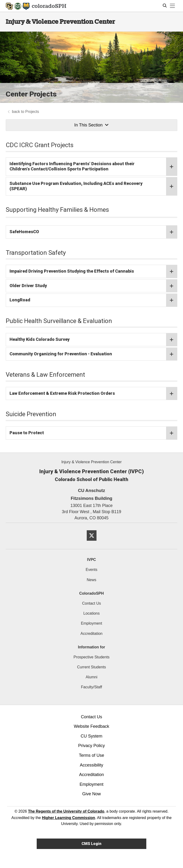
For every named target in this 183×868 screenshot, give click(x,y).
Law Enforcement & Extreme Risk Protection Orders (93, 394)
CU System (91, 736)
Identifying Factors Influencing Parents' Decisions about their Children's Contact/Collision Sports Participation (93, 166)
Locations (92, 613)
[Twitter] (92, 542)
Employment (92, 623)
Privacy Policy (91, 746)
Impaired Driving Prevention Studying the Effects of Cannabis (93, 271)
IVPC (91, 560)
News (91, 580)
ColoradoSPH (91, 593)
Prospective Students (91, 657)
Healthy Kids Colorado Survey (93, 340)
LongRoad (93, 300)
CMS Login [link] (91, 844)
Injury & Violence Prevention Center (60, 22)
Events (92, 570)
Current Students (92, 667)
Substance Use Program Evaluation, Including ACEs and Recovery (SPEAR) (93, 186)
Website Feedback (92, 726)
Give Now (91, 794)
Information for (91, 647)
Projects (32, 112)
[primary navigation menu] (173, 6)
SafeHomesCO (93, 232)
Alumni (92, 677)
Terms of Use (91, 755)
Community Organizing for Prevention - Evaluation (93, 354)
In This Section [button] (91, 125)
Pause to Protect (93, 433)
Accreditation (92, 634)
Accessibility (91, 765)
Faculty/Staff (92, 687)
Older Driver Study (93, 286)
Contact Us (91, 603)
